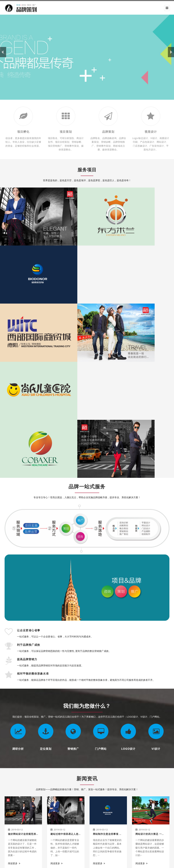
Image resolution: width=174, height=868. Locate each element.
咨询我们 (155, 774)
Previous (4, 750)
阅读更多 (14, 703)
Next (170, 750)
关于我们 (11, 798)
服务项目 (87, 169)
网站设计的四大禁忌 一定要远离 (154, 674)
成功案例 (67, 824)
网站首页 (67, 806)
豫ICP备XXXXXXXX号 (109, 863)
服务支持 (67, 835)
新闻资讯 (87, 618)
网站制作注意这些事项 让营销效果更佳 (115, 674)
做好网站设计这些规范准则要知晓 (27, 674)
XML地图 (127, 863)
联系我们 (67, 841)
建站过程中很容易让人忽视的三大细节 (72, 674)
